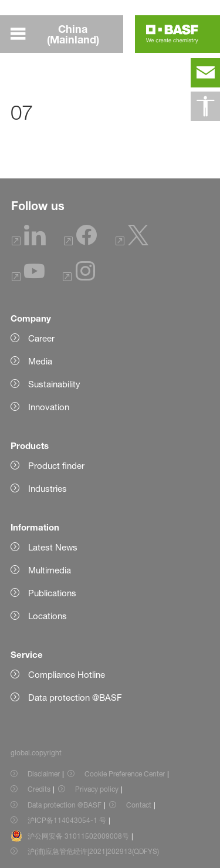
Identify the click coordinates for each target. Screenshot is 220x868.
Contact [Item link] (139, 805)
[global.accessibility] (205, 106)
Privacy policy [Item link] (97, 789)
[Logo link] (172, 34)
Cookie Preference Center (125, 774)
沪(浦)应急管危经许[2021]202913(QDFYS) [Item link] (93, 851)
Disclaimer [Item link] (44, 774)
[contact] (205, 73)
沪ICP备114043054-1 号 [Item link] (67, 820)
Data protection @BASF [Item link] (65, 805)
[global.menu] (67, 34)
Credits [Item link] (39, 789)
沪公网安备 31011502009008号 (78, 836)
